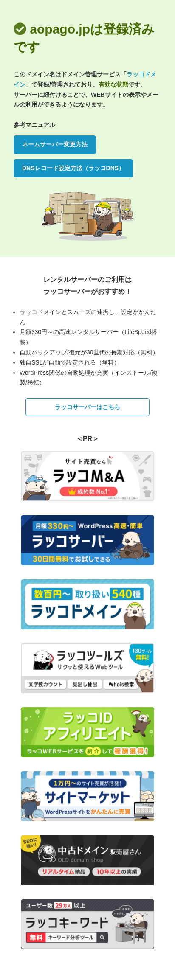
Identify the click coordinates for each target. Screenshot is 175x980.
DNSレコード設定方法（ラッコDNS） (73, 168)
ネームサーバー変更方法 (55, 144)
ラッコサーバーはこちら (87, 407)
